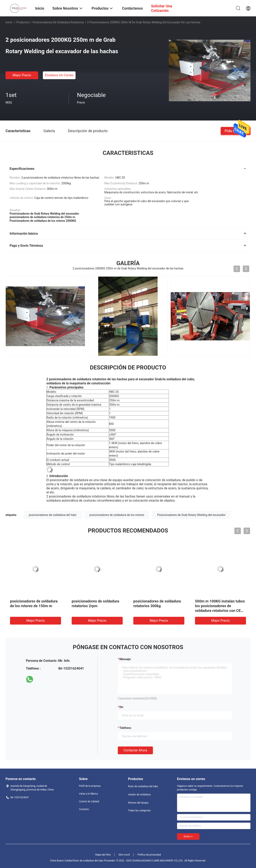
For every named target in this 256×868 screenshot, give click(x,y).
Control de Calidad (89, 802)
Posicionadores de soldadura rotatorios (58, 22)
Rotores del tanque (138, 803)
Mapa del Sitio (103, 855)
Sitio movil (124, 855)
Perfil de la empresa (90, 786)
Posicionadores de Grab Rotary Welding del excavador (191, 515)
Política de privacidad (149, 855)
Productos (23, 22)
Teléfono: (125, 728)
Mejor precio (22, 75)
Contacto (84, 809)
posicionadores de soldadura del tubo (53, 515)
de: (122, 707)
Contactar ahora (135, 750)
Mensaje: (125, 659)
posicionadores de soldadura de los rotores (117, 515)
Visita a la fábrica (88, 794)
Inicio (9, 22)
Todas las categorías (139, 811)
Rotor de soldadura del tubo (143, 786)
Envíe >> (188, 836)
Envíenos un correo (59, 75)
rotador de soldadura (139, 795)
